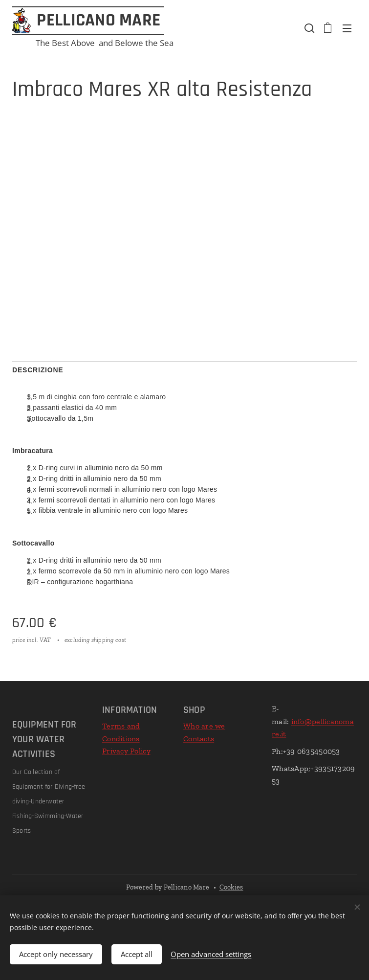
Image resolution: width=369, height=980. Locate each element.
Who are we (204, 726)
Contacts (199, 739)
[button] (308, 28)
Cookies (231, 887)
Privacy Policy (126, 751)
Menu (347, 28)
